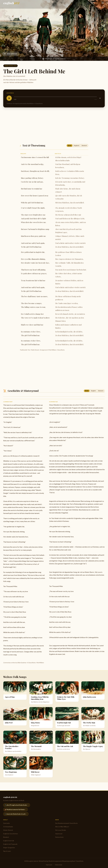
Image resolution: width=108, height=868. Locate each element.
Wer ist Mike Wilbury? (62, 827)
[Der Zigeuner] (93, 741)
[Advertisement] (54, 125)
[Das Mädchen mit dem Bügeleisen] (41, 693)
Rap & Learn (7, 851)
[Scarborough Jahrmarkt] (67, 718)
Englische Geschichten (11, 834)
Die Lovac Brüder (61, 830)
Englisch (77, 146)
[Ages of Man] (15, 691)
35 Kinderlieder (8, 827)
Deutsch (84, 146)
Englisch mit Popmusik (10, 844)
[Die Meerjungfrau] (41, 741)
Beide (70, 146)
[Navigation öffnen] (103, 3)
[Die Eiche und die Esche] (67, 741)
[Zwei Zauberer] (15, 767)
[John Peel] (15, 716)
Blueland (6, 837)
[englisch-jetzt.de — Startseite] (11, 3)
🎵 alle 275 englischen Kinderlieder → (17, 805)
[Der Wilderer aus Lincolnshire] (15, 742)
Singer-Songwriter (9, 848)
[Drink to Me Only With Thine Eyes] (67, 692)
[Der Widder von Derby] (93, 718)
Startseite (6, 823)
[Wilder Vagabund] (41, 767)
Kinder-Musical (8, 830)
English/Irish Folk (9, 841)
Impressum (59, 834)
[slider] (55, 97)
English (93, 391)
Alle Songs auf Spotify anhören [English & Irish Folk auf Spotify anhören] (54, 59)
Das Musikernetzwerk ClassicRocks (66, 823)
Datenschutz (59, 837)
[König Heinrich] (41, 718)
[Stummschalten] (100, 98)
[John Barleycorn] (93, 691)
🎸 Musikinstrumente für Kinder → (16, 810)
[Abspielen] (11, 54)
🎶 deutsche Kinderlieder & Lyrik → (16, 814)
